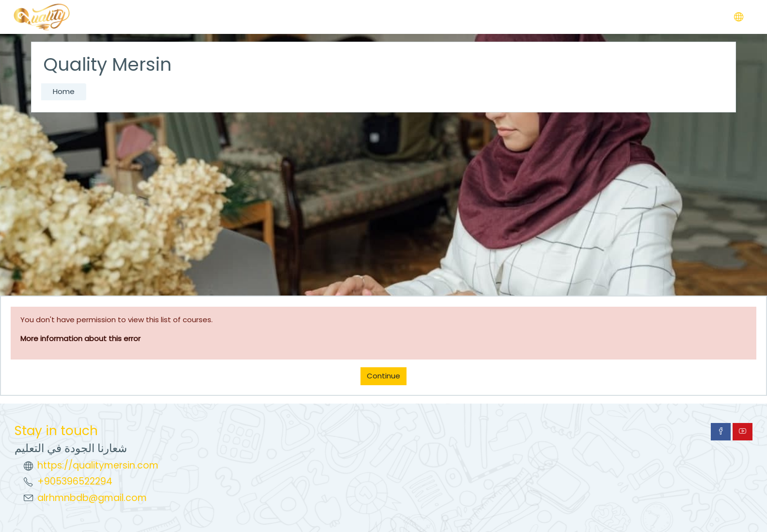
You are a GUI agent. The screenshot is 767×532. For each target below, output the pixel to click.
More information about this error (80, 338)
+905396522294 (75, 481)
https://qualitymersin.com (98, 465)
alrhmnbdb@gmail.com (92, 498)
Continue (383, 376)
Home (64, 91)
